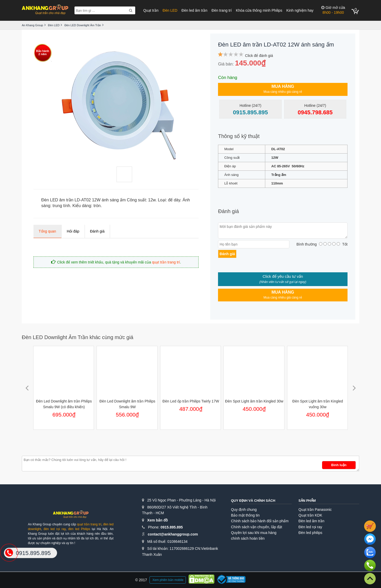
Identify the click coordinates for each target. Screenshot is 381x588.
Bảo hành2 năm (43, 52)
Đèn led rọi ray (310, 527)
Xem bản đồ (157, 520)
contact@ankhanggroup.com (173, 534)
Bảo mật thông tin (245, 515)
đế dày (174, 200)
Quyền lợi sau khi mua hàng (254, 533)
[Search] (131, 10)
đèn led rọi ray (55, 529)
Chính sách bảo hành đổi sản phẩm (260, 521)
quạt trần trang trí (166, 262)
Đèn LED (170, 10)
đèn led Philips (79, 529)
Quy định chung (244, 510)
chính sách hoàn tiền (248, 538)
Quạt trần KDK (310, 515)
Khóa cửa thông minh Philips (259, 10)
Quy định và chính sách (253, 501)
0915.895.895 (172, 527)
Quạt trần (151, 10)
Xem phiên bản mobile (168, 580)
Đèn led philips (310, 533)
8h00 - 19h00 (333, 10)
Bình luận (339, 465)
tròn (97, 206)
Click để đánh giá (259, 56)
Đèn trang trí (222, 10)
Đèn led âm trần (194, 10)
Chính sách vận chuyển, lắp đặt (257, 527)
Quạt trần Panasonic (315, 510)
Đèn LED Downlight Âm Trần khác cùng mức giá (78, 337)
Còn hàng (228, 78)
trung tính (62, 206)
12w (152, 200)
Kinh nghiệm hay (300, 10)
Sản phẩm (307, 501)
